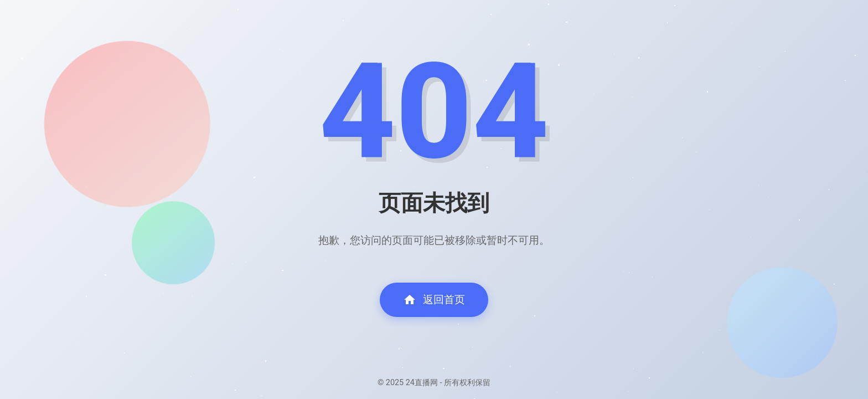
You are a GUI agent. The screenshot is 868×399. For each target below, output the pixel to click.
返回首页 (434, 300)
